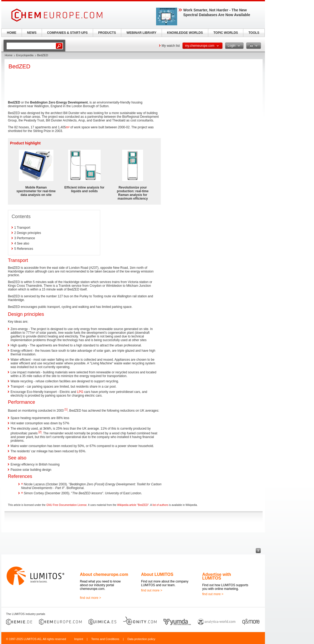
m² (68, 127)
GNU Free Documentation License (67, 505)
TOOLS (254, 33)
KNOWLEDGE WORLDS (185, 33)
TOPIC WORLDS (226, 33)
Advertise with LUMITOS (217, 576)
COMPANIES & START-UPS (67, 33)
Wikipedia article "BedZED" (133, 505)
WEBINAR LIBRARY (142, 33)
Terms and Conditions (105, 639)
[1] (66, 409)
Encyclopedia (25, 55)
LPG (80, 392)
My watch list (171, 46)
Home (9, 55)
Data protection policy (141, 639)
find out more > (90, 598)
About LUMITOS (157, 574)
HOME (12, 33)
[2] (40, 432)
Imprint (79, 639)
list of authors (160, 505)
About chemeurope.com (104, 574)
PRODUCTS (107, 33)
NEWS (32, 33)
